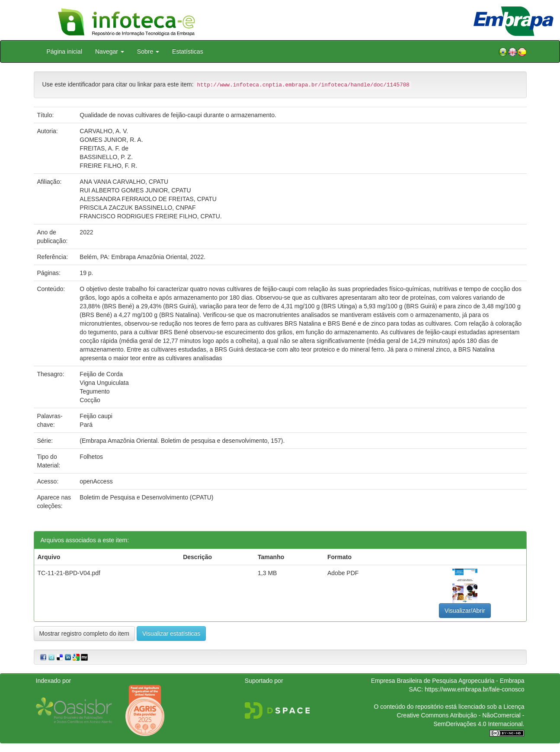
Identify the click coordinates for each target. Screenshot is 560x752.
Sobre (148, 51)
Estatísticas (188, 51)
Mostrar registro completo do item (85, 634)
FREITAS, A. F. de (104, 148)
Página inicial (65, 51)
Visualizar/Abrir (465, 611)
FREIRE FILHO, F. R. (108, 166)
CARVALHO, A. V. (104, 131)
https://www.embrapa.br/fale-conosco (474, 689)
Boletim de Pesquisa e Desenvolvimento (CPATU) (146, 497)
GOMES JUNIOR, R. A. (111, 140)
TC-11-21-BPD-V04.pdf (69, 573)
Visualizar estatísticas (171, 634)
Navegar (110, 51)
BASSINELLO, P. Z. (106, 157)
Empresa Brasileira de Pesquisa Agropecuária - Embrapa (448, 681)
